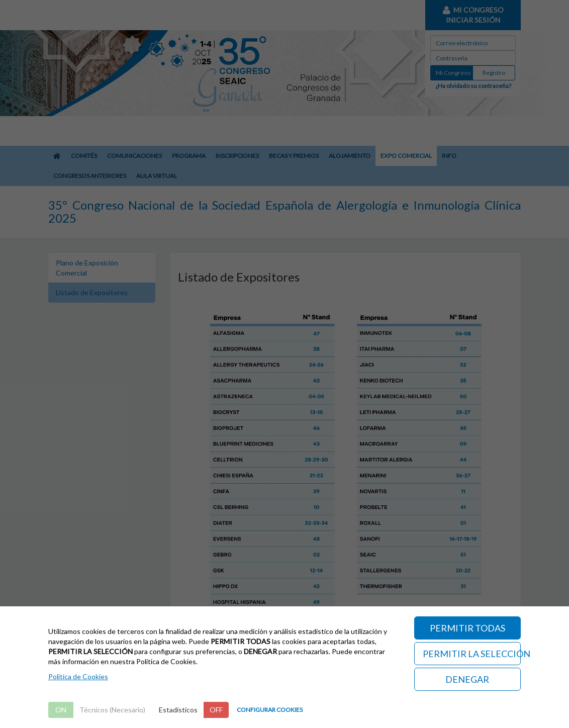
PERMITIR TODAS (467, 628)
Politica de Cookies (78, 676)
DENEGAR (467, 679)
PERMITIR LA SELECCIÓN (472, 654)
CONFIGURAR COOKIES (270, 710)
